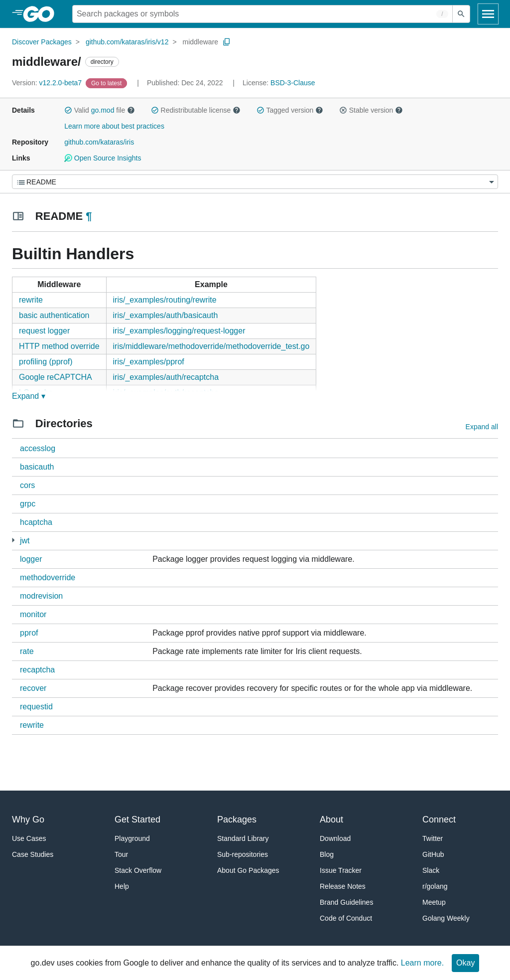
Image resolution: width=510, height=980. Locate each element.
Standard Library (243, 838)
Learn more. (422, 963)
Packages (237, 819)
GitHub (433, 854)
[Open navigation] (488, 14)
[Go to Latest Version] (107, 83)
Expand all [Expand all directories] (482, 427)
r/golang (435, 886)
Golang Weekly (446, 918)
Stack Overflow (138, 870)
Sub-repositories (243, 854)
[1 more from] (13, 540)
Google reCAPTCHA (56, 377)
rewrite (31, 300)
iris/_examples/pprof (149, 362)
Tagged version (290, 110)
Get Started (137, 819)
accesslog (38, 448)
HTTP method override (59, 346)
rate (27, 651)
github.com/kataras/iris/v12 (127, 42)
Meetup (434, 902)
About (331, 819)
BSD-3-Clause (293, 83)
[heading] (42, 14)
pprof (29, 633)
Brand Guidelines (346, 902)
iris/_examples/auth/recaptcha (166, 377)
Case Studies (33, 854)
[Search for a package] (262, 14)
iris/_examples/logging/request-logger (179, 331)
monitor (33, 614)
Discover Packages (42, 42)
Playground (132, 838)
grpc (28, 504)
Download (335, 838)
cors (27, 485)
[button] (68, 110)
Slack (431, 870)
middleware (201, 42)
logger (31, 559)
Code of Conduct (346, 918)
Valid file (100, 110)
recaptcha (37, 670)
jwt (25, 541)
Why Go (28, 819)
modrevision (41, 596)
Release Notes (343, 886)
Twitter (433, 838)
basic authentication (54, 315)
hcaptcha (36, 522)
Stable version (371, 110)
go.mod (103, 110)
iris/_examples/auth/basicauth (166, 315)
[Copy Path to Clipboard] (227, 42)
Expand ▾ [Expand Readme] (29, 396)
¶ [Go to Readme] (89, 216)
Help (122, 886)
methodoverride (48, 577)
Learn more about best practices (114, 126)
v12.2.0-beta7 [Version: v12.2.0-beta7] (48, 83)
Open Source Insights (103, 158)
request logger (44, 331)
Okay (465, 963)
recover (33, 688)
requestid (36, 707)
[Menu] (255, 182)
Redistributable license (196, 110)
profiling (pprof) (46, 362)
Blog (327, 854)
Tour (121, 854)
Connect (439, 819)
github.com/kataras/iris (99, 142)
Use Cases (29, 838)
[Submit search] (461, 14)
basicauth (37, 467)
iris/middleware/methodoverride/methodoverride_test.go (211, 346)
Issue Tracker (341, 870)
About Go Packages (248, 870)
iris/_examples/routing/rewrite (165, 300)
